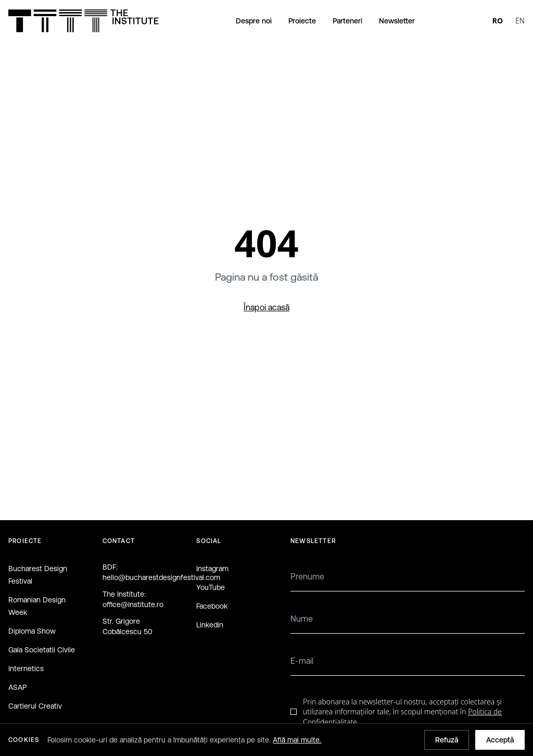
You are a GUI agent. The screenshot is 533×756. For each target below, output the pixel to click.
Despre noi (254, 21)
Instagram (212, 569)
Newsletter (397, 21)
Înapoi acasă (266, 307)
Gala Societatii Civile (42, 650)
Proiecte (302, 21)
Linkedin (210, 625)
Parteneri (347, 21)
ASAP (17, 687)
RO (498, 21)
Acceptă (500, 740)
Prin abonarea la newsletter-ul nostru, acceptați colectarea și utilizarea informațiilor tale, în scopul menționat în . (402, 712)
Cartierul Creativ (35, 706)
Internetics (26, 669)
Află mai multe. (297, 740)
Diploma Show (32, 631)
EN (520, 21)
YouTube (211, 587)
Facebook (212, 606)
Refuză (447, 740)
